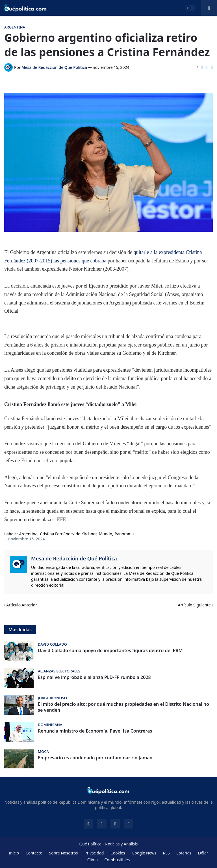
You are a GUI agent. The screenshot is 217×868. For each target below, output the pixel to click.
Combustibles (117, 860)
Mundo (106, 534)
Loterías (184, 853)
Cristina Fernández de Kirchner (68, 534)
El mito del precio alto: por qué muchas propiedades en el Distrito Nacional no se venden (123, 707)
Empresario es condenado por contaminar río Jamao (95, 758)
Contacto (34, 853)
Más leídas (20, 630)
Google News (144, 853)
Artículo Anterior (22, 605)
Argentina (28, 534)
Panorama (124, 534)
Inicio (14, 853)
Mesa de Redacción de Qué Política (74, 558)
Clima (93, 860)
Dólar (203, 853)
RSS (166, 853)
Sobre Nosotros (64, 853)
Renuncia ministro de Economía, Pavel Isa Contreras (95, 731)
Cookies (118, 853)
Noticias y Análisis (121, 844)
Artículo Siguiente (194, 605)
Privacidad (94, 853)
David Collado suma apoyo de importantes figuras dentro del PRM (110, 651)
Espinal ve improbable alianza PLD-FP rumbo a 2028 (94, 677)
